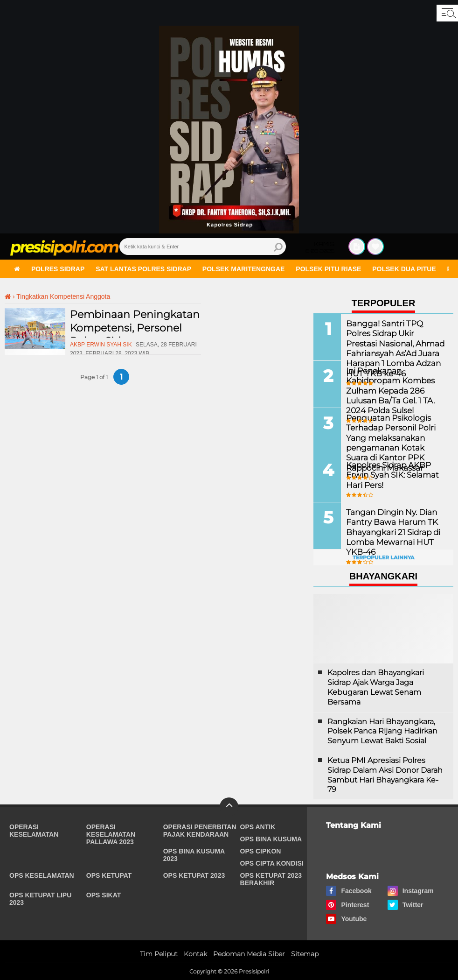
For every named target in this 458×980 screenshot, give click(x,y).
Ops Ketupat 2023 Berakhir (271, 879)
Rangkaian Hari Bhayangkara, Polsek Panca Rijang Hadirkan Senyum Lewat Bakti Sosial (382, 731)
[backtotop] (229, 807)
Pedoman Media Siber (249, 954)
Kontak (195, 954)
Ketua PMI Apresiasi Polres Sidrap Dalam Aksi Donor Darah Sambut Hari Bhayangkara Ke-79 (385, 775)
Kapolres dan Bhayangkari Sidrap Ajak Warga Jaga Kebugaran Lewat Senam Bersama (376, 687)
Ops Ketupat (109, 875)
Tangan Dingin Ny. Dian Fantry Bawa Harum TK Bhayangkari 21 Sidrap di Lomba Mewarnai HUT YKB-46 (391, 531)
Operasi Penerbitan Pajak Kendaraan (200, 831)
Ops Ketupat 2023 (194, 875)
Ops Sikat (104, 895)
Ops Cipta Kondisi (272, 863)
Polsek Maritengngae (244, 269)
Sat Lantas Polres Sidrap (143, 269)
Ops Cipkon (261, 851)
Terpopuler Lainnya (383, 557)
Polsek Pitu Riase (328, 269)
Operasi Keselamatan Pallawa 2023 (111, 834)
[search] (203, 247)
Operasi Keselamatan (34, 831)
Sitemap (305, 954)
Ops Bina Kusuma (271, 839)
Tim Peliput (159, 954)
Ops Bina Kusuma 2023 (194, 855)
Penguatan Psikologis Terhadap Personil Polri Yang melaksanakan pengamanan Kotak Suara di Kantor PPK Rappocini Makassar (394, 441)
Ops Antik (258, 827)
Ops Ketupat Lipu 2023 (40, 899)
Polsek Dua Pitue (404, 269)
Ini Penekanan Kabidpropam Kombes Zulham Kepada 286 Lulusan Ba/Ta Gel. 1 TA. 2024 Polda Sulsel (388, 389)
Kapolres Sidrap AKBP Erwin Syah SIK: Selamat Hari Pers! (390, 474)
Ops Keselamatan (42, 875)
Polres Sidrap (58, 269)
